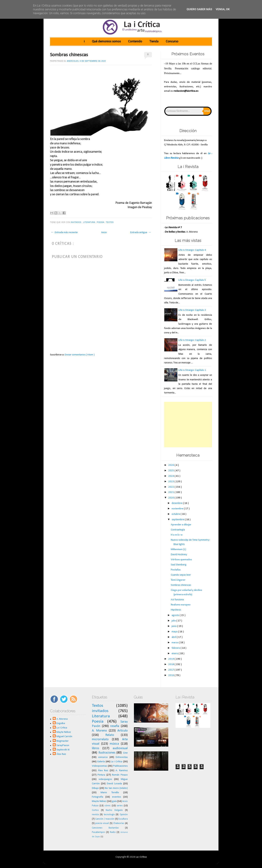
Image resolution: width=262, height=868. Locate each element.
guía (114, 801)
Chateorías (119, 823)
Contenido (135, 42)
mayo (175, 632)
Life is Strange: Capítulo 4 (192, 250)
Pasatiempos (99, 832)
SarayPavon (63, 745)
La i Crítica (62, 728)
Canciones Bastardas (105, 828)
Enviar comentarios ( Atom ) (80, 355)
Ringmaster (62, 741)
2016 (171, 675)
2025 (171, 471)
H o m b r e (177, 535)
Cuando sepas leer (181, 575)
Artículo (123, 731)
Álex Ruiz (61, 754)
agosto (176, 615)
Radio (113, 832)
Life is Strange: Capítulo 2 (192, 340)
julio (174, 621)
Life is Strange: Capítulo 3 (192, 310)
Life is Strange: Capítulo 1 (192, 370)
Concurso (172, 42)
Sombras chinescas (69, 55)
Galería (101, 762)
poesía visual (102, 823)
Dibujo (95, 788)
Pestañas (176, 570)
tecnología (109, 815)
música (114, 744)
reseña (115, 726)
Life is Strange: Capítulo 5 (192, 280)
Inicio (104, 232)
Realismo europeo (181, 605)
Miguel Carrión (64, 737)
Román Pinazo (120, 775)
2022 (171, 487)
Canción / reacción (105, 819)
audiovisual (120, 748)
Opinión (124, 815)
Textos (110, 222)
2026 (171, 465)
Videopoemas (100, 766)
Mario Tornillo (110, 793)
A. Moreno (62, 719)
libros (96, 748)
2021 (171, 492)
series (120, 806)
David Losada (114, 784)
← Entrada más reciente (64, 232)
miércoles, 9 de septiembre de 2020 (86, 61)
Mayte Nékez (64, 732)
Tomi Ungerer (178, 580)
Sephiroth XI (63, 750)
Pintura (101, 775)
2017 (171, 670)
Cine (125, 753)
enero (175, 654)
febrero (176, 648)
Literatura (89, 222)
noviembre (178, 509)
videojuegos (105, 779)
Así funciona (177, 600)
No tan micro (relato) (116, 788)
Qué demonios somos (106, 42)
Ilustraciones (107, 753)
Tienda (154, 42)
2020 (171, 498)
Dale (207, 111)
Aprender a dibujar (181, 525)
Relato (110, 735)
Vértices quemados (181, 560)
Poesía (101, 222)
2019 (171, 659)
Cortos (95, 810)
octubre (176, 514)
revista (95, 815)
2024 (171, 476)
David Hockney (179, 555)
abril (174, 637)
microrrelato (100, 739)
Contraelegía (178, 530)
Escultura (123, 819)
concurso (103, 757)
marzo (175, 643)
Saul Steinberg (179, 565)
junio (174, 626)
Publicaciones (120, 766)
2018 (171, 664)
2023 (171, 482)
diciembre (177, 503)
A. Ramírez (122, 771)
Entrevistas (122, 757)
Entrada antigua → (141, 232)
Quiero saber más (199, 9)
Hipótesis (176, 610)
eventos (117, 797)
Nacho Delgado (114, 810)
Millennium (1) (178, 549)
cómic (108, 806)
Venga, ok (223, 9)
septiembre (178, 520)
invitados (76, 222)
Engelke (61, 723)
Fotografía (98, 797)
